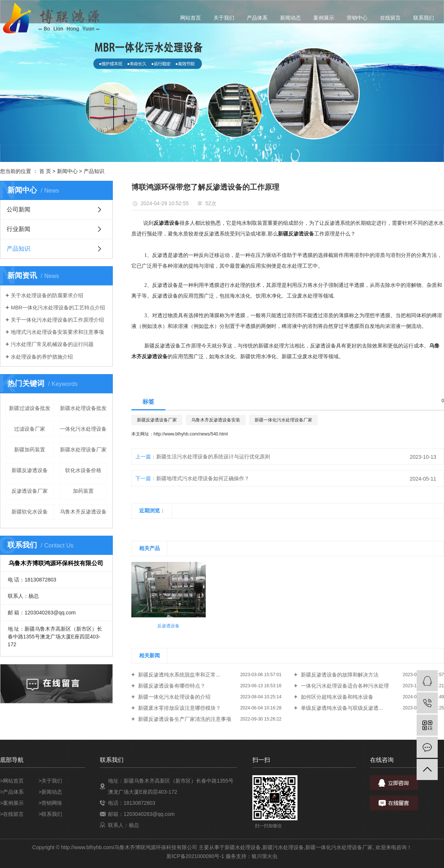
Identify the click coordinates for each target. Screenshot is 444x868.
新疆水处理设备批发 (83, 408)
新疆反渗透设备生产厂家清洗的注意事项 (184, 719)
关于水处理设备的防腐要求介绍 (47, 295)
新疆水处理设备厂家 (83, 450)
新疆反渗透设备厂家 (157, 420)
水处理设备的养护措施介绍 (42, 357)
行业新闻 (18, 229)
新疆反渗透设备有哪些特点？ (171, 686)
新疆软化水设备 (30, 512)
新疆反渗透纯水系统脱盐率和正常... (178, 675)
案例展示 (324, 18)
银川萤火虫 (265, 856)
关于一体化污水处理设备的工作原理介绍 (57, 320)
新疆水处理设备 (243, 847)
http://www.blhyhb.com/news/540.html (191, 434)
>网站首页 (12, 781)
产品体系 (257, 18)
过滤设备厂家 (30, 429)
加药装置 (83, 491)
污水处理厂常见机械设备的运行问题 (52, 344)
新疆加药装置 (30, 450)
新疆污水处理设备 (283, 847)
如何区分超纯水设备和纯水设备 (336, 697)
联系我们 (424, 18)
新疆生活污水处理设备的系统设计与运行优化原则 (213, 457)
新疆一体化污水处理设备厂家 (283, 420)
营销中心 (357, 18)
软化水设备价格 (83, 470)
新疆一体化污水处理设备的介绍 (174, 697)
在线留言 (390, 18)
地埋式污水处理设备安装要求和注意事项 (57, 332)
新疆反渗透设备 (30, 470)
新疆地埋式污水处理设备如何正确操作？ (203, 478)
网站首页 (191, 18)
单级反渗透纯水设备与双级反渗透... (341, 708)
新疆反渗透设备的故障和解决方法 (339, 675)
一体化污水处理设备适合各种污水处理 (344, 686)
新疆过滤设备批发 (30, 408)
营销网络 (52, 803)
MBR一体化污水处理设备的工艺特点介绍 (58, 308)
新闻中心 (67, 171)
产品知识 (94, 171)
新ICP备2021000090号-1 (195, 856)
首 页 (45, 171)
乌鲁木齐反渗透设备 (83, 512)
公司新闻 (18, 209)
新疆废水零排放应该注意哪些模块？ (179, 708)
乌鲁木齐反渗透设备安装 (216, 420)
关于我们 (224, 18)
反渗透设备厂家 (30, 491)
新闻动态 (290, 18)
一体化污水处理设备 (83, 429)
